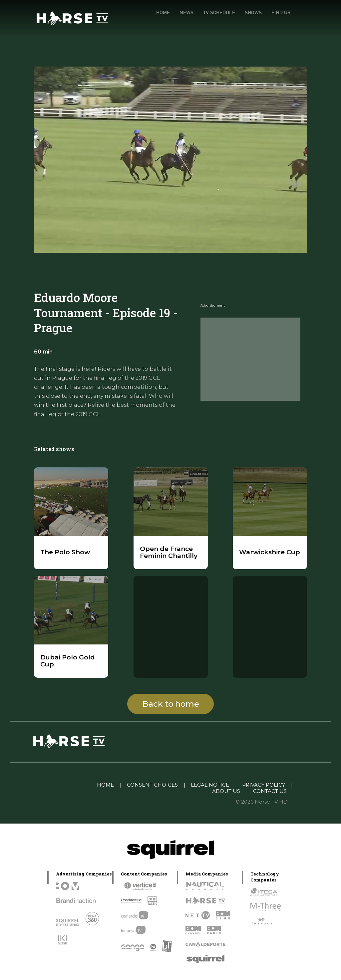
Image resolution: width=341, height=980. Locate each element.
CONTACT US (270, 791)
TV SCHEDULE (219, 12)
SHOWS (253, 12)
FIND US (281, 12)
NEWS (186, 12)
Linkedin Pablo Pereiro (57, 785)
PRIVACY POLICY (264, 785)
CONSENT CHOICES (152, 785)
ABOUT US (226, 791)
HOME (163, 12)
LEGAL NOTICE (210, 785)
